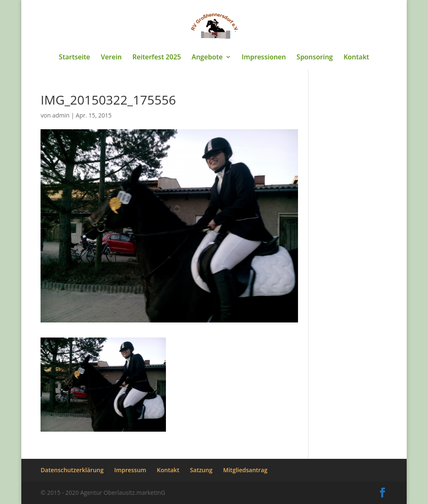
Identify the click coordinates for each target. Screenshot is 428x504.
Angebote (207, 58)
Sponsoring (315, 58)
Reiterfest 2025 (157, 58)
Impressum (130, 470)
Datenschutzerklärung (72, 470)
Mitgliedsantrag (245, 470)
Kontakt (356, 58)
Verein (111, 58)
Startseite (75, 58)
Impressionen (264, 58)
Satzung (201, 470)
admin (61, 115)
